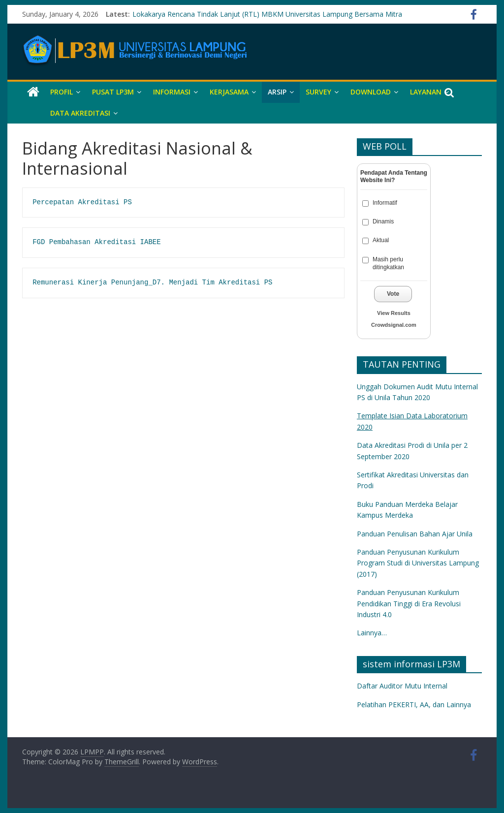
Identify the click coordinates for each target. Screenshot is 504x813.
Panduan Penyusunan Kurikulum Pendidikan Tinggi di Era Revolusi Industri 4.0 (409, 603)
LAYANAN (426, 92)
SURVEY (318, 92)
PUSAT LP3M (113, 92)
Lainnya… (372, 633)
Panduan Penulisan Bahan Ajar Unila (415, 534)
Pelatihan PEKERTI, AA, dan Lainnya (414, 704)
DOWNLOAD (371, 92)
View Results (394, 313)
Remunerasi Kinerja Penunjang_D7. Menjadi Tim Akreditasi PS (152, 282)
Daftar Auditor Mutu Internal (402, 686)
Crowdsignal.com (394, 325)
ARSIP (277, 92)
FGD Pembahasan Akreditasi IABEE (96, 242)
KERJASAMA (229, 92)
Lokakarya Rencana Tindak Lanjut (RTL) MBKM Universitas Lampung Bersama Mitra (267, 14)
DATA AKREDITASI (80, 113)
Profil (62, 92)
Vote (393, 294)
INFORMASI (172, 92)
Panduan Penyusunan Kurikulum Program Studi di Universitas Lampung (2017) (418, 563)
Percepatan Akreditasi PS (82, 202)
